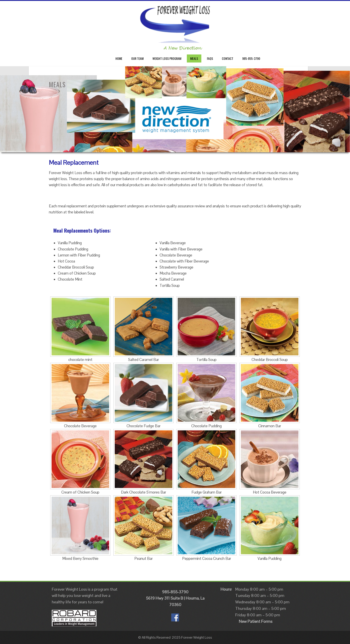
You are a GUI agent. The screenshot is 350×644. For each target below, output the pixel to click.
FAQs (210, 58)
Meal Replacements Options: (82, 230)
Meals (194, 58)
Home (119, 58)
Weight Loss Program (167, 58)
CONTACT (228, 58)
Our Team (137, 58)
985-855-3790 (251, 58)
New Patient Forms (256, 621)
